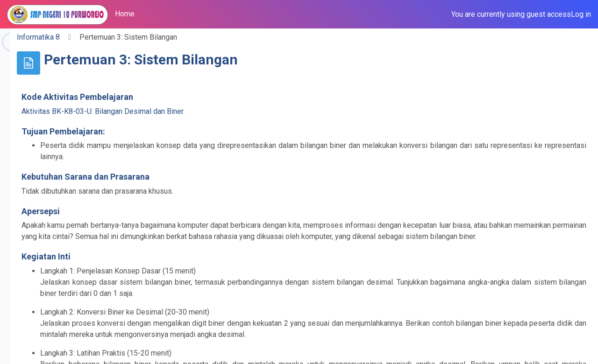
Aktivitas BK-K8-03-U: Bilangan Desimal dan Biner (233, 111)
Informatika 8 (169, 37)
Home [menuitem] (125, 14)
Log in (581, 14)
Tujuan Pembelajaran (193, 131)
